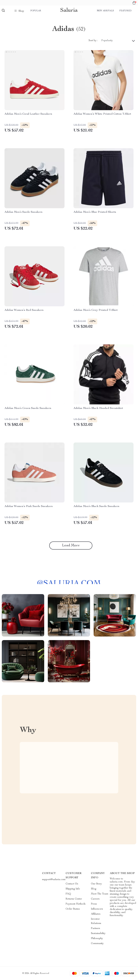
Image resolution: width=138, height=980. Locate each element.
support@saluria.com (54, 880)
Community (97, 944)
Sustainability (98, 933)
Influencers (97, 909)
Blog (94, 889)
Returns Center (74, 899)
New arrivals (105, 11)
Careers (95, 899)
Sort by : (93, 41)
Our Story (96, 884)
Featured (125, 11)
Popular (36, 11)
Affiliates (96, 914)
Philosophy (97, 939)
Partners (96, 928)
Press (94, 904)
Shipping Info (73, 889)
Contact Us (72, 884)
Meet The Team (100, 894)
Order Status (73, 909)
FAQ (68, 894)
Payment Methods (76, 904)
